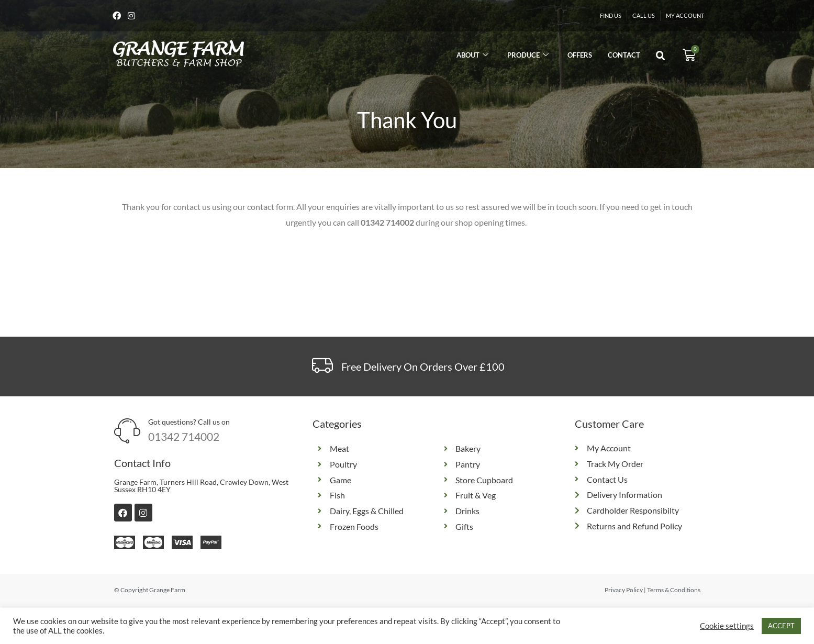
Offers (580, 56)
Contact (624, 56)
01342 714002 (184, 437)
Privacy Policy (624, 591)
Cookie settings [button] (727, 626)
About (472, 56)
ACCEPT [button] (781, 626)
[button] (661, 57)
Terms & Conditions (674, 591)
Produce (528, 56)
